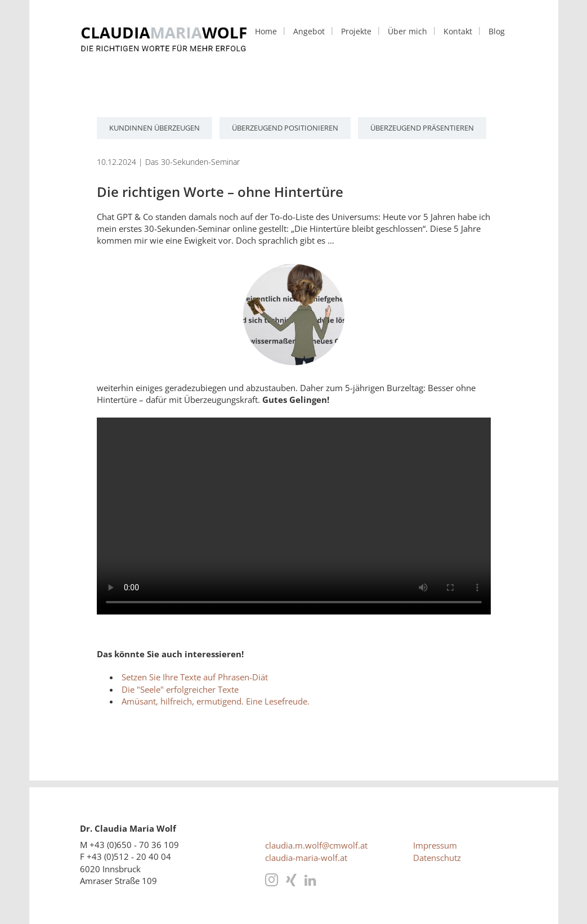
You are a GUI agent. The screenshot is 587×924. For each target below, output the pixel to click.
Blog (497, 31)
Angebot (309, 31)
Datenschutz (437, 858)
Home (266, 31)
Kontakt (458, 31)
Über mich (407, 31)
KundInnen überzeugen (154, 128)
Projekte (356, 31)
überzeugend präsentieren (422, 128)
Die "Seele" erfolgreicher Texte (180, 689)
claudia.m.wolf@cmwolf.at (316, 845)
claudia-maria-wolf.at (306, 858)
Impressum (435, 845)
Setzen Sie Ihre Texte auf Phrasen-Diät (195, 677)
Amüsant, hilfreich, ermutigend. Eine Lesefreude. (216, 701)
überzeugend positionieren (285, 128)
